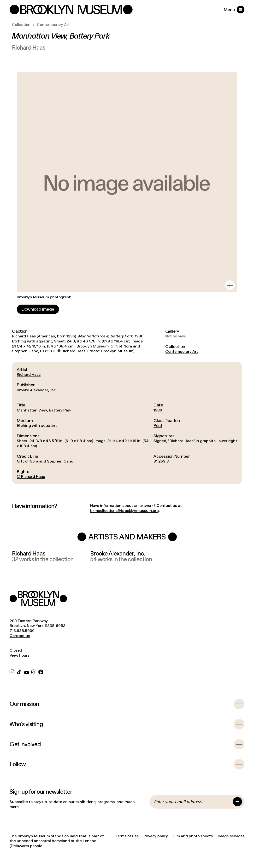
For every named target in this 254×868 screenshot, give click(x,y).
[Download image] (38, 309)
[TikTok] (19, 671)
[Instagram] (12, 671)
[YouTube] (27, 671)
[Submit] (237, 802)
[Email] (192, 802)
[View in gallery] (230, 285)
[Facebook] (41, 671)
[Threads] (34, 671)
